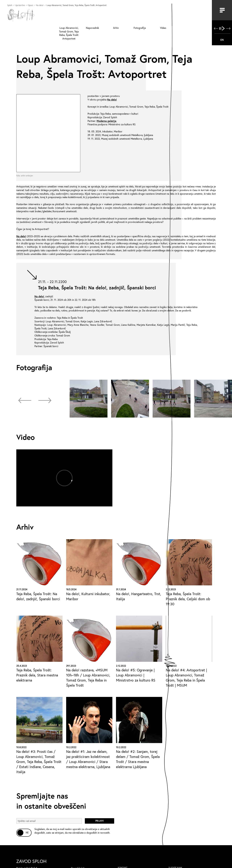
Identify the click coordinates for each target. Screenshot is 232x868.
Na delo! (112, 99)
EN (222, 40)
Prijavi (100, 821)
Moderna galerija (106, 121)
